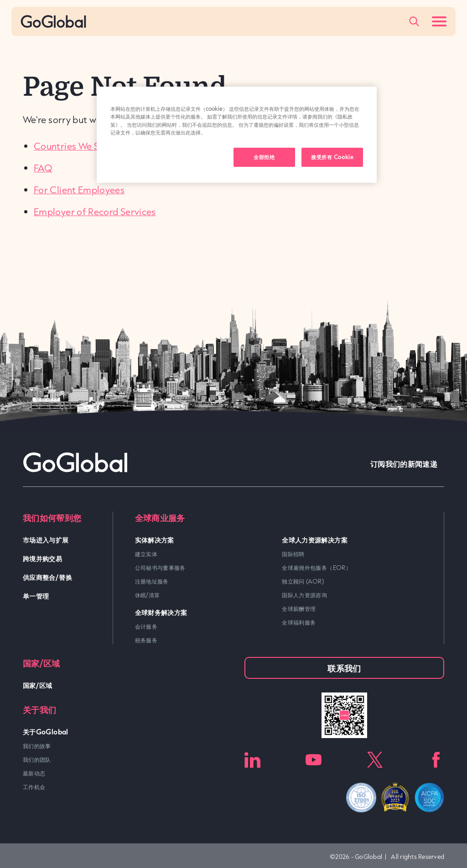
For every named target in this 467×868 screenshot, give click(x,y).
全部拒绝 (264, 157)
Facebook (436, 760)
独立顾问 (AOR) (303, 581)
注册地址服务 (152, 581)
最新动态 (34, 773)
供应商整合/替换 (47, 577)
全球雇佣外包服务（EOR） (317, 568)
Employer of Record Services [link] (95, 212)
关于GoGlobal (46, 731)
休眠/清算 (148, 595)
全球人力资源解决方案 (315, 540)
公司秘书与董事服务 (160, 568)
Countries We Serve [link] (76, 146)
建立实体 (146, 554)
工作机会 (34, 787)
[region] (237, 134)
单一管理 (36, 596)
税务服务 (146, 640)
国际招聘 (293, 554)
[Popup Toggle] (414, 21)
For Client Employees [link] (79, 190)
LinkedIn (252, 760)
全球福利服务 (299, 622)
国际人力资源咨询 (304, 595)
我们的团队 (37, 759)
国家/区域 (38, 685)
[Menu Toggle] (439, 21)
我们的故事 (37, 746)
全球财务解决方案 (161, 612)
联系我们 (344, 668)
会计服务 (146, 626)
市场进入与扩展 (46, 540)
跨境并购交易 (42, 558)
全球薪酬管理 (299, 609)
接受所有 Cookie (332, 157)
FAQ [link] (43, 168)
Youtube (314, 760)
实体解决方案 (155, 540)
